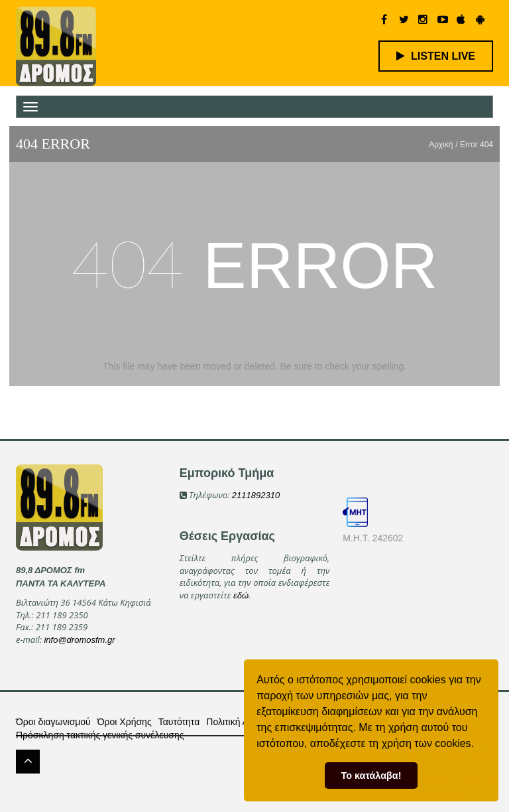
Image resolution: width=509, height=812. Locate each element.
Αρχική (441, 145)
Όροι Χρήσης (125, 722)
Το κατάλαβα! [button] (371, 776)
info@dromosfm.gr (79, 640)
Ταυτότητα (179, 722)
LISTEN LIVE (436, 56)
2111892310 (256, 495)
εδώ (241, 595)
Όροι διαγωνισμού (53, 722)
